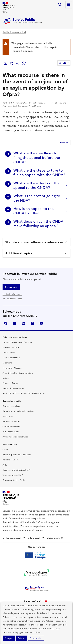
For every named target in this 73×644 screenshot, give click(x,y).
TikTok (15, 323)
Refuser (22, 638)
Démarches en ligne (12, 406)
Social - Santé (9, 353)
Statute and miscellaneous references (34, 242)
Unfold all (63, 143)
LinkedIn (23, 323)
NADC (53, 117)
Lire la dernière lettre (12, 294)
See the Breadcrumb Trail (14, 32)
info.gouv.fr (36, 538)
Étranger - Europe (11, 383)
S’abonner (11, 287)
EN (64, 63)
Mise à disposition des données (17, 455)
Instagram (32, 323)
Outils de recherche (12, 427)
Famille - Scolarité (11, 348)
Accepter (9, 638)
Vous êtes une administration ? (16, 470)
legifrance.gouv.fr (14, 538)
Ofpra (11, 117)
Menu (69, 7)
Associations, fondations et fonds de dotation (23, 393)
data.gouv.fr (55, 538)
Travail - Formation (11, 358)
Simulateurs (8, 416)
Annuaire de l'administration (15, 437)
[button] (24, 63)
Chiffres (6, 450)
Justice (6, 378)
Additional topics (19, 253)
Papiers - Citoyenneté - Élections (17, 342)
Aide (5, 465)
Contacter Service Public (14, 480)
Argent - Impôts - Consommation (18, 373)
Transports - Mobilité (12, 368)
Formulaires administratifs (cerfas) (18, 411)
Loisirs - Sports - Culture (13, 388)
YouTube (41, 323)
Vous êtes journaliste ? (13, 475)
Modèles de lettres (11, 422)
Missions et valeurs (11, 460)
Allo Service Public (11, 432)
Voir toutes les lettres (12, 299)
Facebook (6, 323)
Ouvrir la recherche (60, 4)
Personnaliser (36, 638)
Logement (7, 363)
